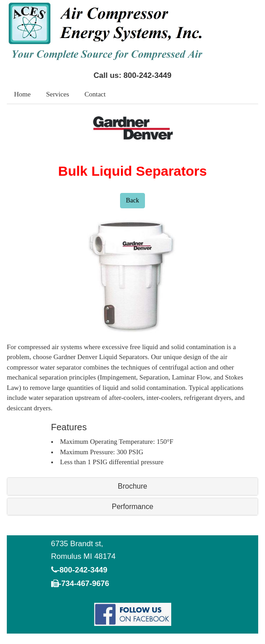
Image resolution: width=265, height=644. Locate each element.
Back (132, 200)
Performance (133, 507)
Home (22, 94)
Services (58, 94)
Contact (95, 94)
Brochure (132, 486)
